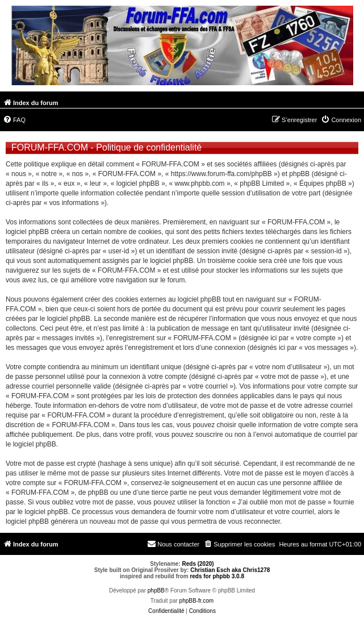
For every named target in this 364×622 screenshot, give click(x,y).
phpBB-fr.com (197, 601)
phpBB (156, 590)
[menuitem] (14, 120)
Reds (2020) (198, 564)
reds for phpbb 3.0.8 (217, 576)
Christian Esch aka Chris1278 (230, 570)
